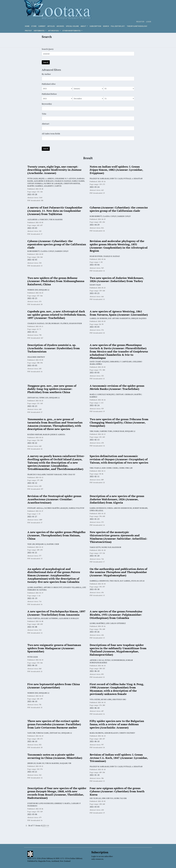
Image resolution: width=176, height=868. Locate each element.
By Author (46, 74)
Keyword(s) (47, 104)
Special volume (72, 26)
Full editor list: (118, 26)
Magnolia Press (44, 861)
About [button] (84, 26)
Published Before (49, 94)
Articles (51, 26)
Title (44, 114)
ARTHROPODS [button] (54, 31)
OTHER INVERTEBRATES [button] (72, 31)
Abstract (46, 124)
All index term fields (51, 134)
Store (34, 26)
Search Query (48, 49)
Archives (60, 26)
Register (140, 22)
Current (42, 26)
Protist (28, 31)
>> (48, 825)
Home (27, 26)
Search (106, 26)
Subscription (95, 26)
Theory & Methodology (137, 26)
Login (149, 22)
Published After (49, 84)
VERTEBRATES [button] (39, 31)
